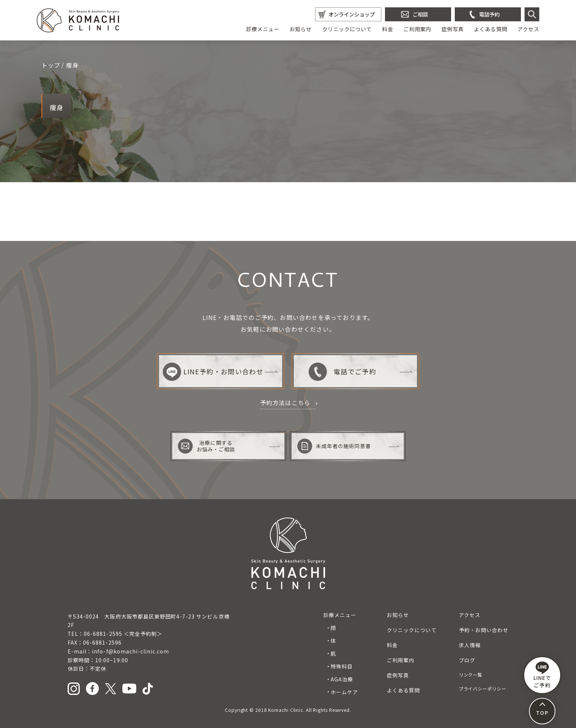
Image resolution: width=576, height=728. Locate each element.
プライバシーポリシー (483, 689)
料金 (388, 29)
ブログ (467, 660)
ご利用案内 (417, 29)
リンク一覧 (471, 675)
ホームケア (344, 692)
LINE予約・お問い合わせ (213, 372)
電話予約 (489, 14)
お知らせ (300, 29)
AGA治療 (342, 679)
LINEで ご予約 (542, 675)
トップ (51, 65)
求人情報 (470, 645)
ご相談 (420, 14)
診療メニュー (263, 29)
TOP (542, 713)
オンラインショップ (352, 14)
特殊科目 (342, 666)
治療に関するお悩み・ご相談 (206, 446)
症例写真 (453, 29)
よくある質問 (490, 29)
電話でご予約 (342, 372)
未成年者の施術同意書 (334, 446)
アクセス (528, 29)
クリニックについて (347, 29)
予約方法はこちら (285, 403)
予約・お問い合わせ (484, 630)
